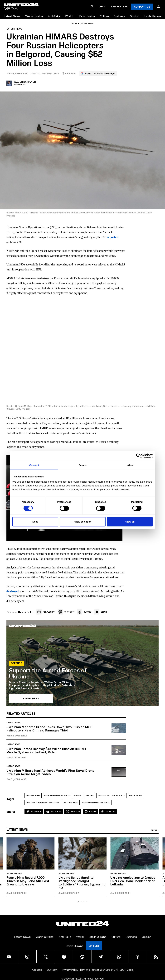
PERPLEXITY (46, 612)
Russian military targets (111, 796)
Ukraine (90, 796)
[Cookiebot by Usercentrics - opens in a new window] (138, 456)
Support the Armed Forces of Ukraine (48, 673)
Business (119, 16)
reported (113, 237)
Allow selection (83, 522)
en (103, 6)
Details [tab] (82, 465)
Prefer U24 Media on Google (98, 73)
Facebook (34, 812)
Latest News (12, 16)
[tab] (78, 902)
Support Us (142, 7)
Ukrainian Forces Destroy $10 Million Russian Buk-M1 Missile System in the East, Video (46, 750)
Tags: (10, 799)
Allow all (130, 522)
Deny (35, 522)
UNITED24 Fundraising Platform (43, 802)
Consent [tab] (34, 465)
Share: (11, 812)
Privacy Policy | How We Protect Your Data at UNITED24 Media (98, 970)
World (69, 16)
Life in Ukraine (86, 16)
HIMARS (78, 796)
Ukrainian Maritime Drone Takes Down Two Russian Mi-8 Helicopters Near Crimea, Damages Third (49, 728)
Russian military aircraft (96, 802)
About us (37, 970)
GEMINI (101, 612)
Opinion (134, 16)
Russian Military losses (57, 796)
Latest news (87, 24)
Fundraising (136, 796)
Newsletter (119, 6)
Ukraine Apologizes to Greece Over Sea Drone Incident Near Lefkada (133, 881)
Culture (104, 16)
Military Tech (71, 802)
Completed (31, 698)
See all (155, 830)
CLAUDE (84, 612)
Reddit (90, 812)
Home (74, 24)
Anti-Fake (54, 16)
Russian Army (33, 796)
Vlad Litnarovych (25, 82)
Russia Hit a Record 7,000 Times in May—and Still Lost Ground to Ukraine (28, 881)
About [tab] (131, 465)
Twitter (73, 812)
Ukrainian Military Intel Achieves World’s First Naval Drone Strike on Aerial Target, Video (50, 772)
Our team (52, 970)
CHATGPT (66, 612)
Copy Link (108, 812)
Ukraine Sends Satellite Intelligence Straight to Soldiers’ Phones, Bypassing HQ (82, 882)
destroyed (13, 591)
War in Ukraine (34, 16)
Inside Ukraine (153, 16)
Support (94, 946)
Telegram (54, 812)
